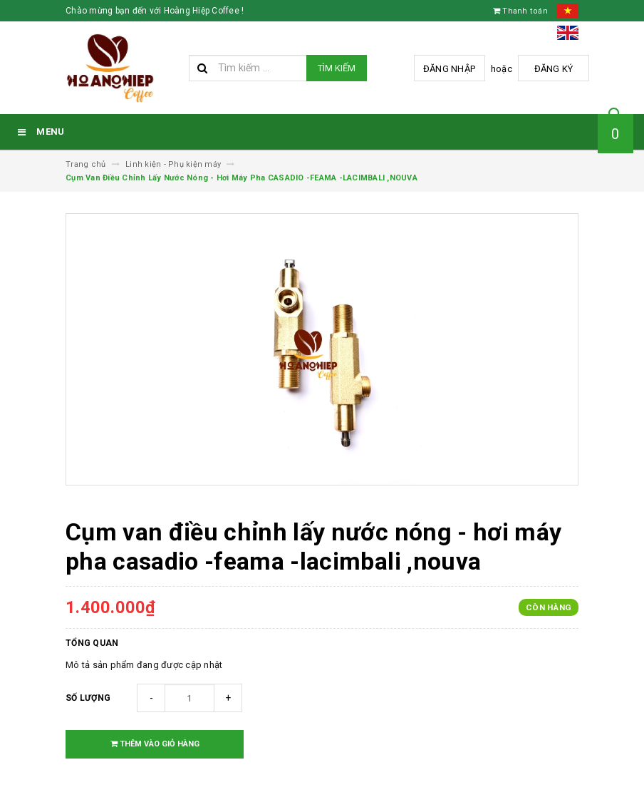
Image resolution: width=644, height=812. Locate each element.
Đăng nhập (449, 69)
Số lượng (88, 698)
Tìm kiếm (337, 68)
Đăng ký (554, 69)
